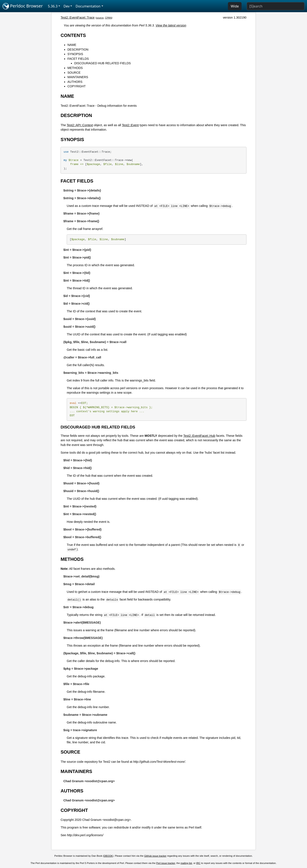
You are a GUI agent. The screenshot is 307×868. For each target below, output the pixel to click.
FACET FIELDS (78, 59)
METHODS (75, 68)
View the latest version (171, 25)
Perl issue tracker (166, 863)
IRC (198, 863)
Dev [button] (67, 6)
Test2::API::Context (80, 125)
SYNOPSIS (75, 54)
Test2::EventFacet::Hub (199, 436)
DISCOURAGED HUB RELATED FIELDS (102, 63)
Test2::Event (130, 125)
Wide (235, 6)
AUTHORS (75, 82)
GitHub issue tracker (155, 856)
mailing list (186, 863)
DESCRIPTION (78, 50)
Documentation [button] (88, 6)
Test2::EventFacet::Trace (77, 18)
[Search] (276, 6)
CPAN (108, 18)
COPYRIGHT (77, 86)
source (100, 18)
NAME (72, 45)
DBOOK (108, 856)
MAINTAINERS (78, 77)
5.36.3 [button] (53, 6)
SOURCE (74, 73)
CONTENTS (73, 35)
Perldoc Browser (23, 6)
